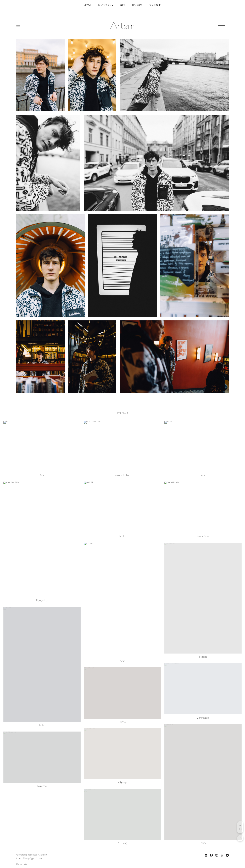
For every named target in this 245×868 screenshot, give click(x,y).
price (123, 5)
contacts (155, 5)
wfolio (25, 864)
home (88, 5)
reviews (137, 5)
